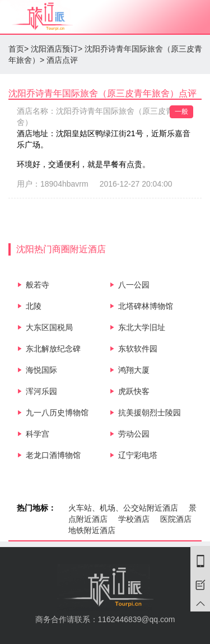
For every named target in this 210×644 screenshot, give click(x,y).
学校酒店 (134, 519)
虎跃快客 (134, 391)
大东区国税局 (49, 327)
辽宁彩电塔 (138, 455)
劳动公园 (134, 434)
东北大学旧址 (142, 327)
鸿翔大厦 (134, 370)
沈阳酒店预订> (57, 49)
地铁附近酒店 (92, 530)
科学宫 (38, 434)
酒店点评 (62, 60)
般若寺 (38, 285)
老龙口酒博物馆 (53, 455)
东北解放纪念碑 (53, 349)
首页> (18, 49)
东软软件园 (138, 349)
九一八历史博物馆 (57, 413)
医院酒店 (176, 519)
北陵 (34, 306)
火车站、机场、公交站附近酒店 (123, 508)
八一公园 (134, 285)
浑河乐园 (41, 391)
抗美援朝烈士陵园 (150, 413)
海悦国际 (41, 370)
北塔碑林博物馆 (146, 306)
